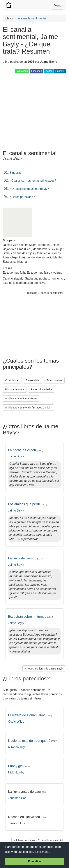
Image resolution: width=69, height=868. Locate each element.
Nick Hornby (16, 772)
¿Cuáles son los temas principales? (33, 181)
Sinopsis (15, 173)
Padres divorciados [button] (41, 389)
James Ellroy (17, 823)
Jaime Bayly (16, 456)
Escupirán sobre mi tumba (31, 617)
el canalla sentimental (32, 18)
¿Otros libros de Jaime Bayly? (29, 189)
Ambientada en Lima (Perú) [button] (21, 398)
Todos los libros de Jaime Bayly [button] (45, 669)
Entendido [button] (34, 861)
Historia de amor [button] (15, 389)
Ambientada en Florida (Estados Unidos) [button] (28, 408)
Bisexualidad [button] (33, 380)
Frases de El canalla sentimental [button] (44, 293)
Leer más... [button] (43, 852)
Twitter (49, 71)
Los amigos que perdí (28, 504)
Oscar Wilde (16, 722)
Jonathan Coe (17, 798)
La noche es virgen (26, 450)
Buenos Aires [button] (55, 380)
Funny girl (19, 766)
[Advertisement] (34, 112)
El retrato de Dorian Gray (30, 715)
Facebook (36, 71)
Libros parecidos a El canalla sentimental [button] (40, 840)
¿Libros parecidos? (22, 197)
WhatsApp (22, 71)
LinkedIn (60, 71)
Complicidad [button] (12, 380)
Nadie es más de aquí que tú (33, 741)
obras (9, 18)
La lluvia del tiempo (26, 558)
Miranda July (16, 747)
